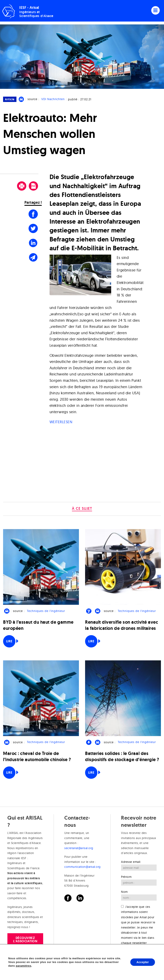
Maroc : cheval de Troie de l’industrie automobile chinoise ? (37, 756)
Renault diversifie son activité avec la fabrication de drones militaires (122, 625)
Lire (9, 641)
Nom (124, 892)
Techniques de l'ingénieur (46, 611)
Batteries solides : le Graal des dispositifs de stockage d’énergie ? (122, 756)
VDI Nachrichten (53, 99)
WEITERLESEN (61, 422)
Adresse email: (131, 862)
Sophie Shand (91, 973)
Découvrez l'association (25, 939)
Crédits (19, 973)
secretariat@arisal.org (79, 848)
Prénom (126, 877)
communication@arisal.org (83, 867)
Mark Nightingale (138, 973)
